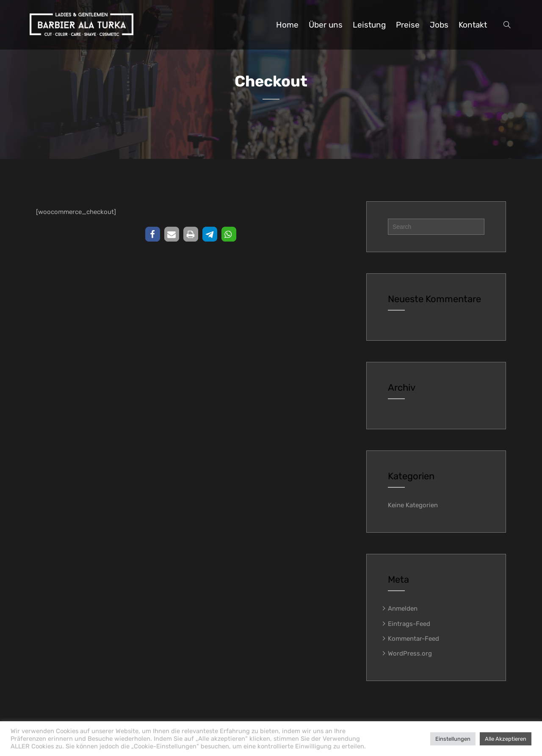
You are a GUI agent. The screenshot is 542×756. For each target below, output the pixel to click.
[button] (153, 234)
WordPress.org (410, 653)
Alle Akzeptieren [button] (506, 739)
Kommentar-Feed (413, 639)
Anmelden (403, 609)
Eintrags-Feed (409, 624)
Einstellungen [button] (453, 739)
